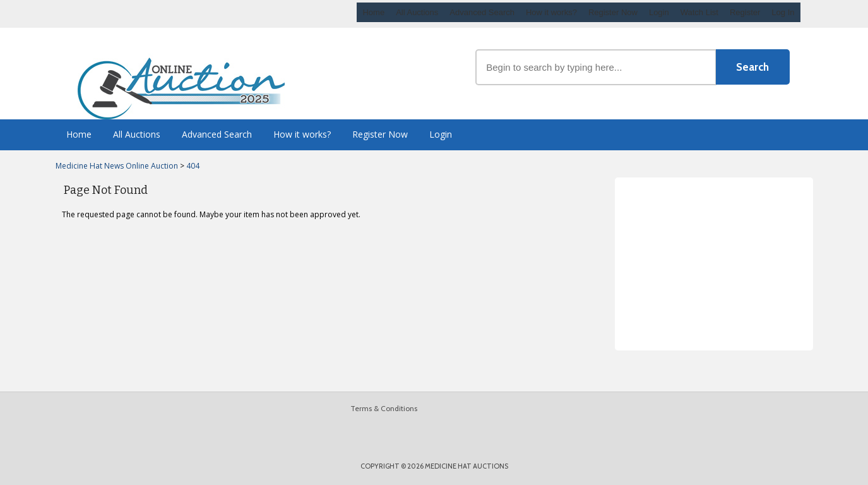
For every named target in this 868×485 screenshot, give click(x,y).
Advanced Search (482, 12)
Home (373, 12)
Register (745, 12)
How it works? (551, 12)
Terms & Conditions (384, 408)
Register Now (613, 12)
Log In (783, 12)
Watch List (699, 12)
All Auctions (417, 12)
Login (659, 12)
